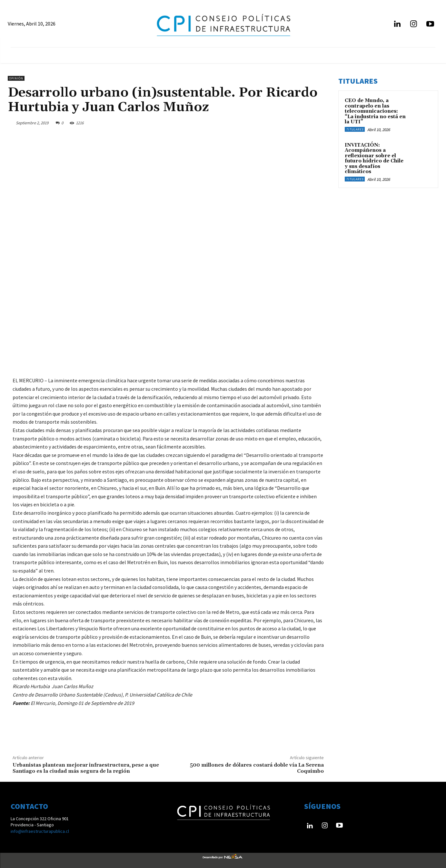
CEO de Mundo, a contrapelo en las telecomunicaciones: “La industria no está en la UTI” (375, 111)
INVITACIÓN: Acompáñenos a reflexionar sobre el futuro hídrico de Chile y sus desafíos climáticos (374, 159)
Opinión (16, 78)
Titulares (355, 129)
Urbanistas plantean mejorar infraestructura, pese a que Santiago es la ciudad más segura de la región (86, 768)
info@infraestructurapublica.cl (40, 831)
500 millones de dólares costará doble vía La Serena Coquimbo (257, 768)
